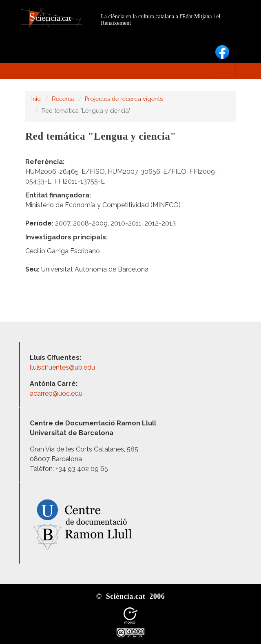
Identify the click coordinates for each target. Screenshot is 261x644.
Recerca (63, 99)
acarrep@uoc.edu (56, 393)
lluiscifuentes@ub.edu (63, 367)
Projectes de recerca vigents (124, 99)
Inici (36, 99)
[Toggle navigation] (224, 71)
